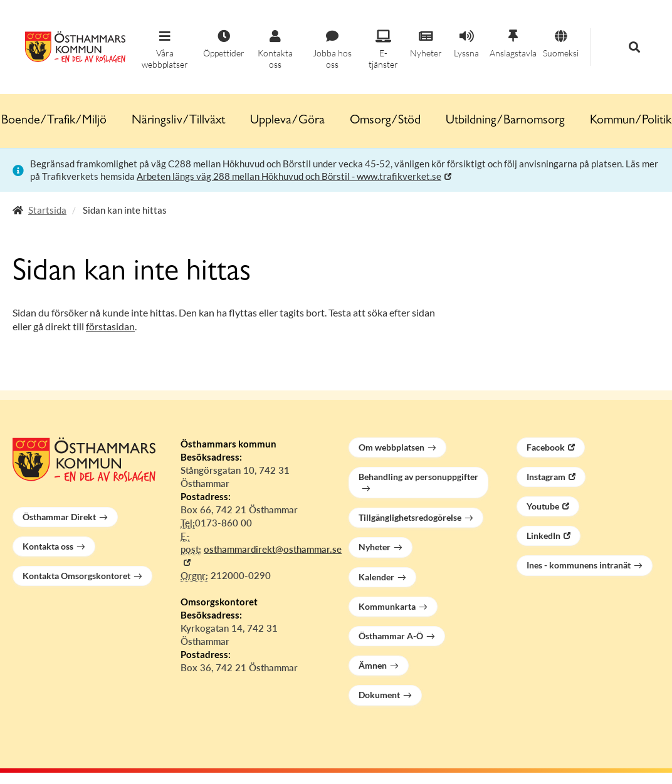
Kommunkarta (387, 606)
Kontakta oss (48, 546)
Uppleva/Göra (287, 121)
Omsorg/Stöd (385, 121)
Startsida (47, 210)
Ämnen (373, 665)
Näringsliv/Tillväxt (178, 121)
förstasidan (110, 326)
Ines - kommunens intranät (579, 565)
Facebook (546, 447)
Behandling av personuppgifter (418, 477)
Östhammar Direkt (59, 517)
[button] (165, 50)
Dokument (379, 695)
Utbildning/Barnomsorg (505, 121)
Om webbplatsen (391, 447)
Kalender (376, 577)
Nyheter (375, 547)
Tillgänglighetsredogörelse (410, 517)
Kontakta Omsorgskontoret (76, 576)
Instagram (546, 477)
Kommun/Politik (631, 121)
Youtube (543, 506)
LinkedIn (543, 536)
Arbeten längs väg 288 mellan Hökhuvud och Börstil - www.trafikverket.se (289, 176)
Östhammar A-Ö (391, 636)
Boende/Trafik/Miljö (54, 121)
